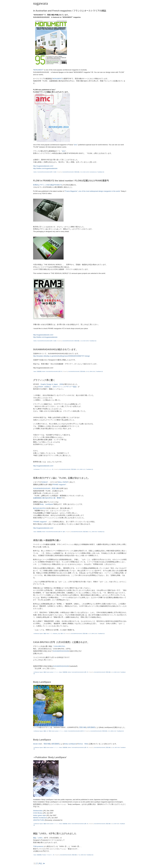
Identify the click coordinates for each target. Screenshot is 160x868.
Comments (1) (93, 172)
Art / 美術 (49, 731)
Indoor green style (40, 815)
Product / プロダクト (47, 855)
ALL (41, 863)
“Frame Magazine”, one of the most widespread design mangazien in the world (92, 191)
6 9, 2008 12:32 (112, 731)
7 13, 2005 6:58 (82, 855)
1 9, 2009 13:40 (116, 672)
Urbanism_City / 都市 (58, 634)
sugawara (40, 3)
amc (76, 145)
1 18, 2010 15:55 (85, 341)
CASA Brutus (38, 813)
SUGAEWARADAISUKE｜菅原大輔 (46, 488)
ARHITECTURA (39, 820)
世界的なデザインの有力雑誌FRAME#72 (47, 185)
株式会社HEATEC (39, 508)
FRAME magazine (59, 485)
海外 (55, 172)
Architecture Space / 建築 (40, 634)
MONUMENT (38, 70)
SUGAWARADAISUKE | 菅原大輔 (71, 172)
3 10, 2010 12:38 (85, 172)
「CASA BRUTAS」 (59, 646)
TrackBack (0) (101, 172)
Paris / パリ (49, 634)
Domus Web (83, 744)
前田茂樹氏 (91, 727)
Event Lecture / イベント (53, 672)
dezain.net (37, 744)
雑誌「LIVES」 (39, 838)
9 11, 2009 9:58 (93, 532)
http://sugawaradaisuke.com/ (43, 166)
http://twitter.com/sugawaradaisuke (45, 168)
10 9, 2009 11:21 (81, 469)
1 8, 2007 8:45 (115, 824)
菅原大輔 (83, 727)
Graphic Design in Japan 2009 (52, 384)
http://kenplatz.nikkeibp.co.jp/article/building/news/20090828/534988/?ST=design (61, 356)
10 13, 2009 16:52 (91, 371)
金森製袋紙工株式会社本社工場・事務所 (47, 498)
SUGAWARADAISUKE (61, 651)
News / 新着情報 (38, 371)
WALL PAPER (63, 482)
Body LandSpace (47, 504)
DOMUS (44, 482)
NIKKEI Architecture (40, 818)
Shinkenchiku (38, 811)
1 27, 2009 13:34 (93, 634)
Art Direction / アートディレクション (42, 469)
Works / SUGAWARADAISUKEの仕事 (43, 172)
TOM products (38, 846)
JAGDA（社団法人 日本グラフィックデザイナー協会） (58, 387)
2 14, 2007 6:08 (116, 747)
